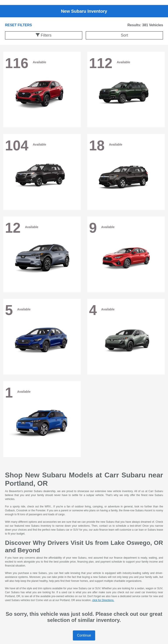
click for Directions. (103, 600)
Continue (84, 635)
